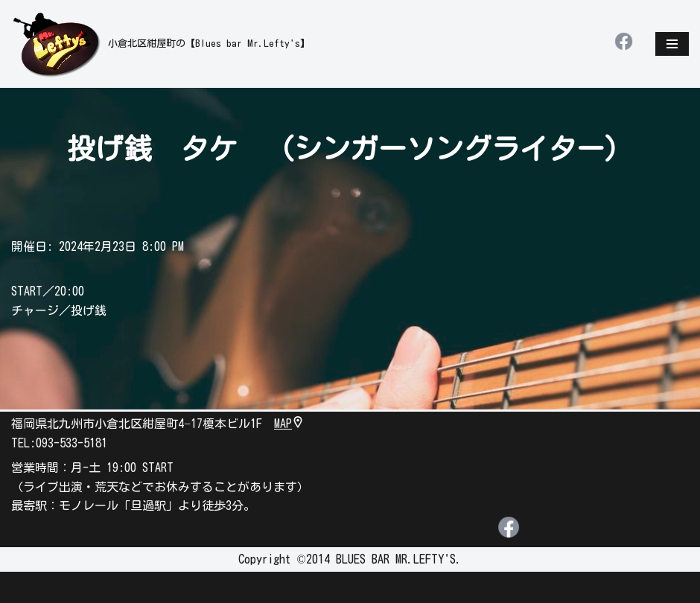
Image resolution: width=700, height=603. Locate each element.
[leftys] (160, 44)
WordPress (146, 587)
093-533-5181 (71, 443)
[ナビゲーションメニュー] (672, 44)
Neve (23, 587)
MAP (289, 424)
